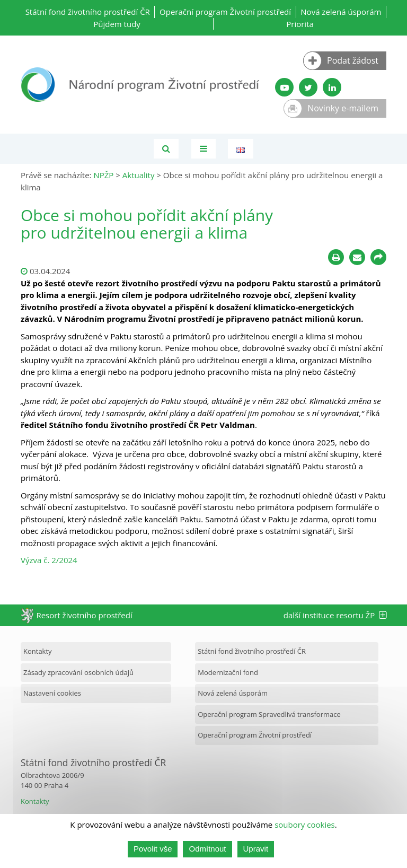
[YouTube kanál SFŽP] (284, 87)
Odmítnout (207, 849)
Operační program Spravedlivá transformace (269, 714)
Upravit (256, 849)
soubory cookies (305, 825)
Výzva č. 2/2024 (49, 560)
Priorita (300, 24)
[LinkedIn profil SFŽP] (332, 87)
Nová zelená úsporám (341, 12)
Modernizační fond (228, 672)
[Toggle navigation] (203, 149)
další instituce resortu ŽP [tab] (335, 615)
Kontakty (38, 651)
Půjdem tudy (117, 24)
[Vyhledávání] (166, 149)
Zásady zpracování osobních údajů (78, 672)
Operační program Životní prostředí (225, 12)
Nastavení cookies (52, 693)
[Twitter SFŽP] (308, 87)
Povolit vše (153, 849)
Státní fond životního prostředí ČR (88, 12)
